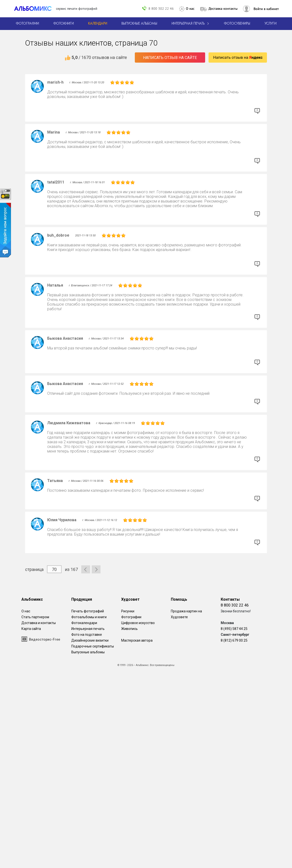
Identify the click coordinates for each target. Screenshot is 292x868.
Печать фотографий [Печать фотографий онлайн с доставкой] (88, 611)
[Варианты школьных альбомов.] (139, 24)
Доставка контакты (223, 9)
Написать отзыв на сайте (170, 58)
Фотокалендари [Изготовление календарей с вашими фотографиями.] (84, 623)
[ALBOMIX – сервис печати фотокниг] (35, 9)
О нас (190, 9)
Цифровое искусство (138, 623)
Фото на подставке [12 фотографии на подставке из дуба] (87, 635)
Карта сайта (31, 629)
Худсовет (130, 599)
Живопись (129, 629)
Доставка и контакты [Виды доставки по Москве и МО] (39, 623)
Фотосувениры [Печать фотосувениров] (237, 24)
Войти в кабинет (266, 9)
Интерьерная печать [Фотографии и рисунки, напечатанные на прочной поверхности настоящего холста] (88, 629)
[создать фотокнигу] (64, 24)
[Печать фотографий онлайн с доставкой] (27, 24)
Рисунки (128, 611)
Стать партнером (35, 617)
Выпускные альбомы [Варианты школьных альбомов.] (88, 652)
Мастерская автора (137, 640)
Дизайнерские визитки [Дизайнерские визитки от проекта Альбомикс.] (90, 640)
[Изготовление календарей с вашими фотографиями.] (98, 24)
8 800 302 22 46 (161, 8)
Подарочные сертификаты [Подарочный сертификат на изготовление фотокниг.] (93, 646)
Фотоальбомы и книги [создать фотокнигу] (89, 617)
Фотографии (131, 617)
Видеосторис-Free (41, 639)
